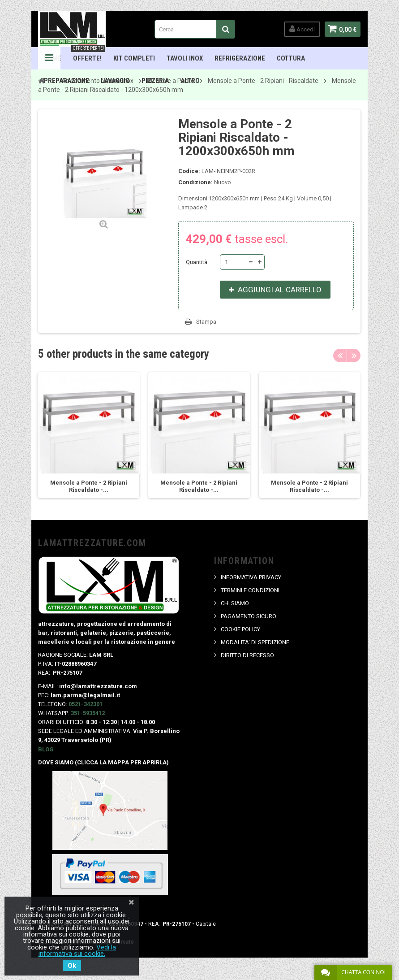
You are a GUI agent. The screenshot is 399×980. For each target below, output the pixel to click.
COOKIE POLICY (240, 629)
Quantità (197, 262)
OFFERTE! (89, 55)
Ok (72, 966)
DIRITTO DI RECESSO (247, 655)
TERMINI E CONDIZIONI (250, 590)
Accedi (301, 29)
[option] (89, 435)
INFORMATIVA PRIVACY (251, 577)
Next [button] (354, 356)
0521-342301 (86, 704)
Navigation (50, 58)
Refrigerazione (240, 58)
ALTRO (191, 81)
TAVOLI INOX (185, 58)
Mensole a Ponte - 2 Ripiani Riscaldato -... (89, 486)
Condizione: (195, 182)
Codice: (189, 171)
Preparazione (67, 81)
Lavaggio (116, 81)
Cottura (291, 58)
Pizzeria (156, 81)
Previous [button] (340, 356)
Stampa (206, 322)
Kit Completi (135, 58)
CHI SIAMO (235, 603)
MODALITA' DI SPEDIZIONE (255, 642)
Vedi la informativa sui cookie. (77, 950)
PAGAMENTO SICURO (249, 616)
